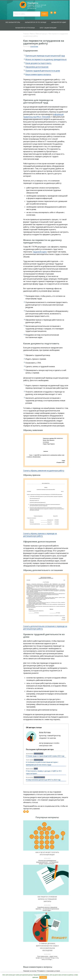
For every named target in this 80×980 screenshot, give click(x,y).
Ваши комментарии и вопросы (42, 73)
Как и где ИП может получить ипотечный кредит (54, 830)
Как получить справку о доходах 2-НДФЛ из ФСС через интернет (50, 744)
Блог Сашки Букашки (53, 26)
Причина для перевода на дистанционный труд (48, 54)
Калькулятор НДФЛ (64, 21)
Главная (29, 32)
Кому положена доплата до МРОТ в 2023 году (47, 751)
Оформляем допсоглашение (40, 65)
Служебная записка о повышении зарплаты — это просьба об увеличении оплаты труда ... (54, 889)
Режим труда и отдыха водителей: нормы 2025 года (49, 728)
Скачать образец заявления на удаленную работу (47, 441)
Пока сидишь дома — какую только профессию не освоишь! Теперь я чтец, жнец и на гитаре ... (54, 943)
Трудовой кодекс (34, 230)
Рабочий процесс (45, 32)
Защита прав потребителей (8, 50)
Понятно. (43, 977)
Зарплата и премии (43, 749)
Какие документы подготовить (42, 61)
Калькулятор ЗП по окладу (41, 21)
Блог (5, 146)
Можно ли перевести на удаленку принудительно (49, 57)
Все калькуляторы (18, 21)
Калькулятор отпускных (30, 26)
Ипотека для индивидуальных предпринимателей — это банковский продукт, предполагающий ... (54, 838)
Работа (36, 32)
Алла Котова (37, 45)
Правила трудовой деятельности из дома (46, 69)
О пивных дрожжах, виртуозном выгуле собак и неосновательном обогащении (54, 932)
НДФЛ (39, 740)
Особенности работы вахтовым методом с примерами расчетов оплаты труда (50, 735)
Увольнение (9, 116)
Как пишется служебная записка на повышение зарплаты (54, 880)
